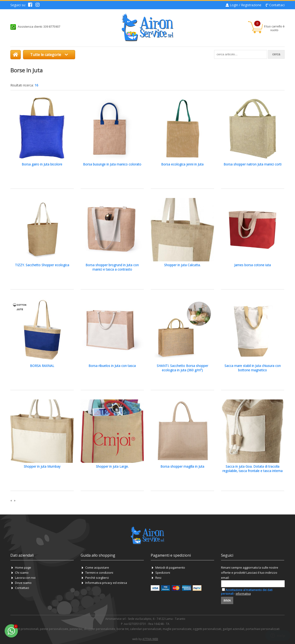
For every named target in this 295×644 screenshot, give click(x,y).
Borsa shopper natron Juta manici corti (252, 164)
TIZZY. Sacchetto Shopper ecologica (42, 265)
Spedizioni (163, 573)
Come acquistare (97, 567)
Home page (23, 567)
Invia (227, 600)
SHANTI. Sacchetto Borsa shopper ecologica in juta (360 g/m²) (182, 368)
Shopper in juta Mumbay (42, 466)
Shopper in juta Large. (112, 466)
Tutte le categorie (49, 55)
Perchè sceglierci (97, 578)
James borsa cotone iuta (252, 265)
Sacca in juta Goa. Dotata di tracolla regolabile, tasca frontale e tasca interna (252, 469)
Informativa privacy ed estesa (106, 583)
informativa (243, 594)
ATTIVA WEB (150, 639)
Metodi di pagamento (170, 567)
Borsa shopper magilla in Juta (182, 466)
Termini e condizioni (99, 573)
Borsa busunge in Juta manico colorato (112, 164)
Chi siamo (22, 573)
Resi (158, 578)
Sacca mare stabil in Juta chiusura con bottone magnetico (253, 368)
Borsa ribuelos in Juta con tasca (112, 366)
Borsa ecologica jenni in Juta (182, 164)
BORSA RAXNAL (42, 366)
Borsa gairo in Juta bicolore (42, 164)
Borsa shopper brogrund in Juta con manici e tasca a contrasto (112, 267)
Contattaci (277, 5)
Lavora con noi (25, 578)
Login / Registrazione (246, 5)
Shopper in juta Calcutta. (182, 265)
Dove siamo (23, 583)
